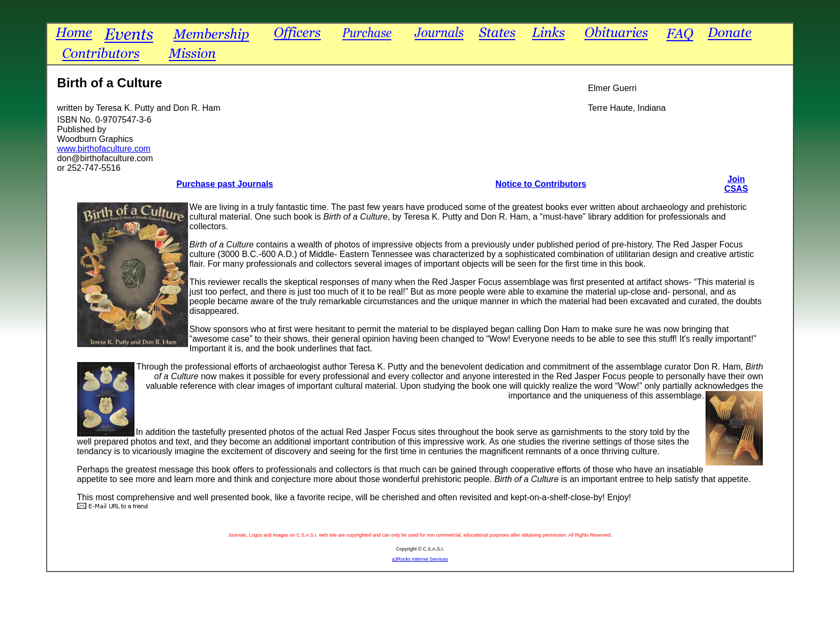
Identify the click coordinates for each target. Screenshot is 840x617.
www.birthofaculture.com (104, 149)
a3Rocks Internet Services (420, 559)
